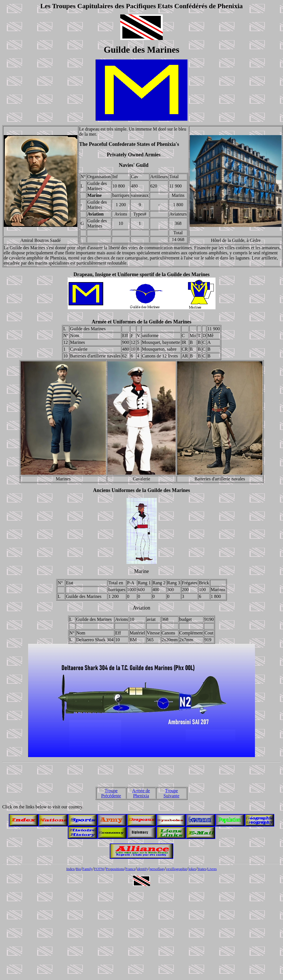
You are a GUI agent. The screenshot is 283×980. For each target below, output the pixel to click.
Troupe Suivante (172, 793)
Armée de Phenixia (141, 793)
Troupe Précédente (111, 793)
